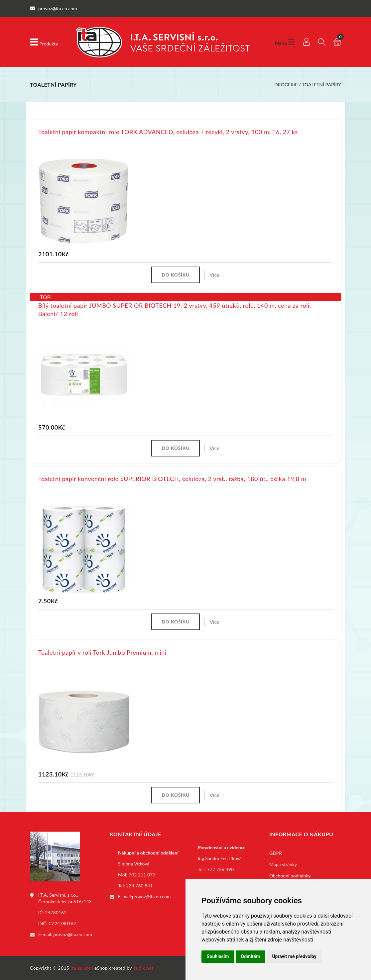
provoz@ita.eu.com (73, 934)
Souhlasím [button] (218, 956)
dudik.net (143, 968)
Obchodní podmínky (290, 876)
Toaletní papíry (321, 84)
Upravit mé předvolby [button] (294, 956)
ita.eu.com (82, 968)
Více (214, 275)
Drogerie (286, 84)
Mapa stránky (283, 864)
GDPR (276, 853)
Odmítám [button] (251, 956)
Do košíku (176, 275)
